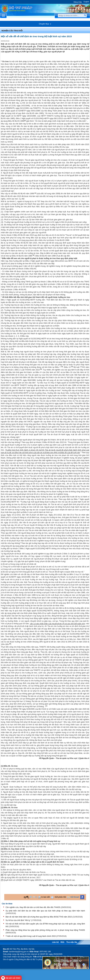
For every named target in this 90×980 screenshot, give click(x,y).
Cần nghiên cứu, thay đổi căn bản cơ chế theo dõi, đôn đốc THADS (33, 907)
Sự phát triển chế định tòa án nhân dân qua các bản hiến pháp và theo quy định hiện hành (45, 911)
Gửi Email (75, 897)
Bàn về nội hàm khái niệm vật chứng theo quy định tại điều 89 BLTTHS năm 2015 (39, 917)
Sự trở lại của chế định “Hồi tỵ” (18, 920)
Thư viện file (72, 942)
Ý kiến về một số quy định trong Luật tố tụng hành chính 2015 (31, 936)
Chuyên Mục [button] (45, 24)
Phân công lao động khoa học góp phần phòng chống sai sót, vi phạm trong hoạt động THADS (45, 930)
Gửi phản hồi (60, 897)
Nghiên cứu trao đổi (12, 31)
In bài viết (46, 897)
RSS (62, 942)
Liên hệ (55, 942)
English (86, 2)
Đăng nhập (78, 2)
